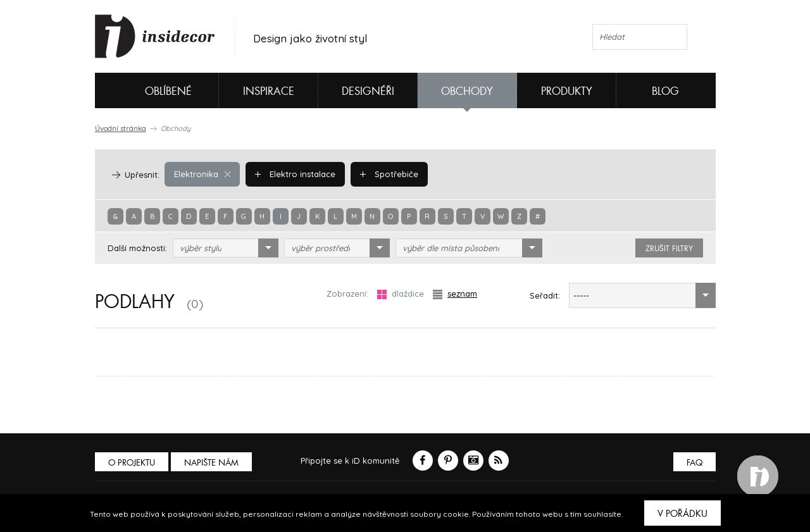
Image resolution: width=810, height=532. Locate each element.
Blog (665, 91)
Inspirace (269, 91)
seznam (455, 294)
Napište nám (211, 463)
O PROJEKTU (132, 463)
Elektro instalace (295, 174)
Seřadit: (545, 295)
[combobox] (226, 248)
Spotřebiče (389, 174)
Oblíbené (147, 90)
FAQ (695, 463)
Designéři (368, 91)
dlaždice (401, 294)
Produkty (567, 91)
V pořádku (682, 514)
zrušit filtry (669, 249)
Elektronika (202, 174)
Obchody (467, 91)
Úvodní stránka (121, 128)
